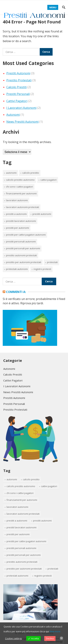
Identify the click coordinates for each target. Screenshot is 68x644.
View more (55, 631)
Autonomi (13, 115)
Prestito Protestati (19, 80)
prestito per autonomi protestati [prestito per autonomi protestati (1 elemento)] (24, 262)
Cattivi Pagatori (17, 101)
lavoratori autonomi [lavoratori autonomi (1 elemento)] (17, 200)
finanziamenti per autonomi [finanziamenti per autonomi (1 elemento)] (21, 193)
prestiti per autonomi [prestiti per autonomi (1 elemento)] (17, 228)
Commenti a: (16, 292)
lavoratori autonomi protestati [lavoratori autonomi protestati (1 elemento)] (22, 207)
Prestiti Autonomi (18, 73)
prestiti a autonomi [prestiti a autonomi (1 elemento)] (16, 214)
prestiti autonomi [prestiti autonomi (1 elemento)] (42, 214)
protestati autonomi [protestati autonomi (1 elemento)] (17, 269)
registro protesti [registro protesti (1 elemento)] (42, 269)
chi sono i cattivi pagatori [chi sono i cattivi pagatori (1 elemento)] (19, 187)
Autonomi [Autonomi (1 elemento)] (11, 173)
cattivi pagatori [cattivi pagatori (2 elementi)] (49, 180)
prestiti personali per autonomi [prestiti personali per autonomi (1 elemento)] (23, 248)
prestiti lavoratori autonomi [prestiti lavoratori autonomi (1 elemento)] (21, 221)
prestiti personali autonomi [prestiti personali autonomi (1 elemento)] (21, 241)
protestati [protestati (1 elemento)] (52, 262)
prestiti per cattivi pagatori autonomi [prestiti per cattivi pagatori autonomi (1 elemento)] (26, 235)
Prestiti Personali (18, 94)
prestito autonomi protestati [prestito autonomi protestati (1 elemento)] (21, 255)
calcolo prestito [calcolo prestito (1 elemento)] (31, 173)
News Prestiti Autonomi (22, 122)
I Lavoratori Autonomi (21, 108)
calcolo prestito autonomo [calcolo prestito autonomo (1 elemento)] (20, 180)
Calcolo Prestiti (17, 87)
